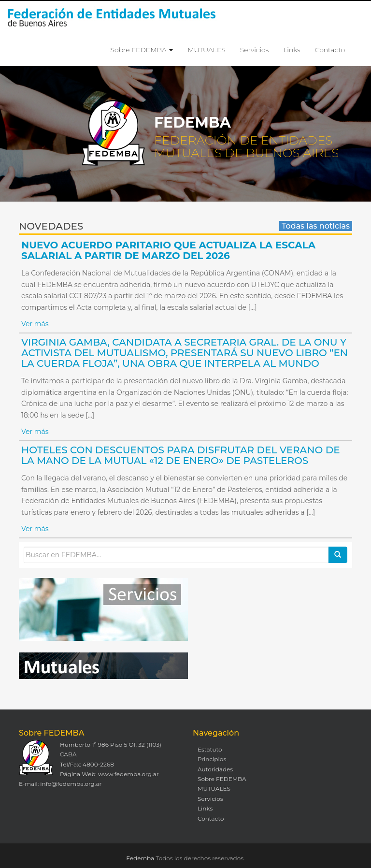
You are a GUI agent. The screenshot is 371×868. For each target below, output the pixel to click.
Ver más (35, 324)
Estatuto (210, 749)
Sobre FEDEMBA (142, 50)
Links (292, 50)
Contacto (330, 50)
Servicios (254, 50)
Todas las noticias (316, 226)
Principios (212, 759)
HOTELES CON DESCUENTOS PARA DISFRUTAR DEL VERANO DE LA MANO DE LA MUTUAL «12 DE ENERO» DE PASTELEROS (181, 455)
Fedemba (140, 858)
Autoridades (215, 769)
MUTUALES (206, 50)
